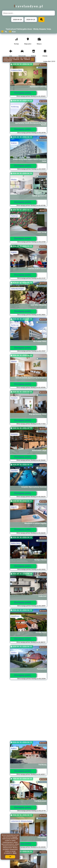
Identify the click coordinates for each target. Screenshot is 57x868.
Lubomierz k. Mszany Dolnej (21, 821)
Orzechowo (15, 616)
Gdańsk (14, 361)
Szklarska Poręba (17, 289)
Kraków (14, 143)
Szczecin (14, 398)
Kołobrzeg (15, 107)
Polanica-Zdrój (16, 70)
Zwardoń (14, 471)
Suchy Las (15, 325)
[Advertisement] (28, 712)
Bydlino (14, 748)
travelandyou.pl (28, 6)
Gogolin (14, 507)
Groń (13, 580)
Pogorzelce (15, 785)
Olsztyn (14, 179)
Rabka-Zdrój (15, 543)
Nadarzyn (15, 216)
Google (15, 837)
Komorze (14, 434)
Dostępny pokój (23, 93)
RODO (15, 853)
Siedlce (14, 653)
